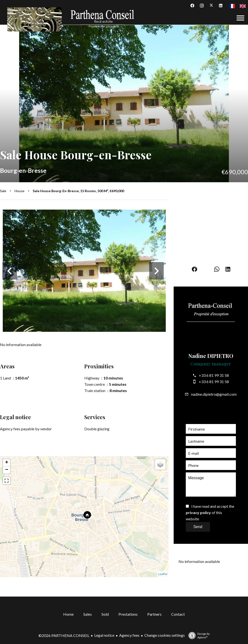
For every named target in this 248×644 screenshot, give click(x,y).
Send (198, 527)
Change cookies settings (165, 635)
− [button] (7, 470)
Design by (198, 636)
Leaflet (163, 574)
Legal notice (104, 635)
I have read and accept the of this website (210, 512)
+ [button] (7, 463)
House (19, 191)
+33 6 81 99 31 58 (214, 375)
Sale (3, 191)
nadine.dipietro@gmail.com (214, 394)
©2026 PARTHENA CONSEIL (64, 635)
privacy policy (198, 512)
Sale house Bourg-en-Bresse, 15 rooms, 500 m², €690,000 (78, 191)
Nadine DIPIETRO (211, 356)
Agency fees (129, 635)
